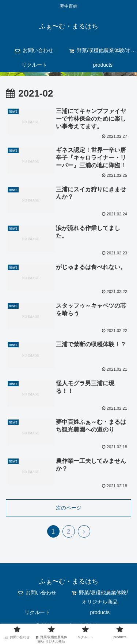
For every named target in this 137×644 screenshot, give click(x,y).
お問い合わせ (37, 593)
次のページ (69, 508)
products (100, 612)
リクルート (37, 612)
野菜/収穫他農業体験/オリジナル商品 (100, 597)
